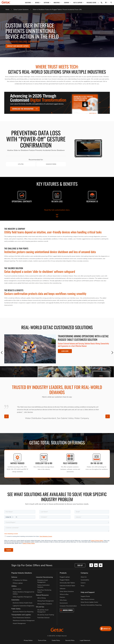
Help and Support (88, 592)
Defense (14, 577)
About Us (84, 577)
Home (7, 10)
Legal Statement (85, 640)
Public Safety (16, 609)
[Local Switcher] (105, 3)
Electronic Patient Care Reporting (23, 612)
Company (84, 573)
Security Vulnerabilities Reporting (91, 605)
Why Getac (63, 600)
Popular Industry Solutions (22, 573)
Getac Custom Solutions (21, 10)
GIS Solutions (17, 589)
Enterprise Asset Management (43, 581)
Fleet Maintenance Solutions (22, 618)
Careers (83, 583)
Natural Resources (42, 595)
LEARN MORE (65, 351)
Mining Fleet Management (45, 601)
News (82, 586)
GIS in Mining (41, 598)
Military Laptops (18, 583)
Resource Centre (91, 3)
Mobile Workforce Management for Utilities (24, 593)
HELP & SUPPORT (78, 3)
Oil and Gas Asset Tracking (46, 615)
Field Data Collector (44, 618)
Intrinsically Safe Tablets (67, 583)
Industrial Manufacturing (44, 577)
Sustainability (85, 580)
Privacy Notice (28, 640)
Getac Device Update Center (89, 602)
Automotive (15, 600)
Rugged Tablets (65, 580)
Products (63, 573)
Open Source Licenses (88, 599)
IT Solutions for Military (20, 580)
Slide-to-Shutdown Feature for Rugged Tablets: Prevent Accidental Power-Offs (57, 10)
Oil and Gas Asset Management (43, 611)
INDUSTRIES (57, 3)
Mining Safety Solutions (45, 604)
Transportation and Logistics (21, 615)
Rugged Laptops (65, 577)
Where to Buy (64, 594)
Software (63, 589)
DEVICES (37, 3)
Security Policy (70, 640)
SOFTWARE (47, 3)
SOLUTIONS (28, 3)
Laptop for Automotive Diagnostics (23, 606)
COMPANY (67, 3)
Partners (62, 597)
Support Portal (85, 596)
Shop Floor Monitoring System (44, 591)
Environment (64, 603)
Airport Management (19, 623)
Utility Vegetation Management (22, 597)
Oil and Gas (40, 607)
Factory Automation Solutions (43, 586)
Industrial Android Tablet (67, 586)
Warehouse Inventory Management (24, 621)
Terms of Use (42, 640)
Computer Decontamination (68, 606)
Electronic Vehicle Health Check (23, 603)
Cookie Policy (56, 640)
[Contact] (101, 3)
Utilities (14, 586)
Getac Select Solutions (67, 591)
